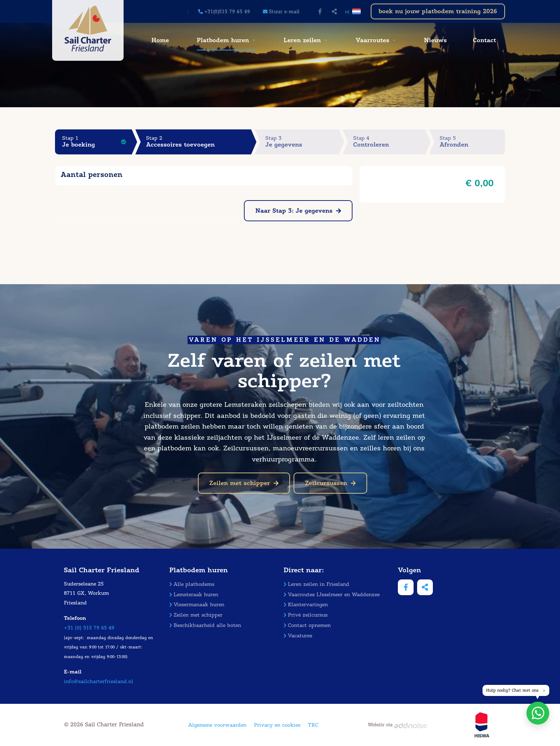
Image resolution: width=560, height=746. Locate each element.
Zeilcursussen (330, 483)
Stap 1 (97, 142)
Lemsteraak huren (194, 595)
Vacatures (298, 636)
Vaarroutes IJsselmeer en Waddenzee (332, 595)
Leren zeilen (302, 40)
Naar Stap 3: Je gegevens (298, 211)
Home (160, 40)
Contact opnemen (307, 625)
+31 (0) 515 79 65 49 (89, 628)
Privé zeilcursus (306, 615)
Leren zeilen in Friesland (316, 584)
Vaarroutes (372, 40)
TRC (313, 725)
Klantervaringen (306, 605)
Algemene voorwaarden (217, 725)
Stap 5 (472, 142)
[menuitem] (159, 40)
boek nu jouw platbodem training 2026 (438, 11)
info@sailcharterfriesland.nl (99, 681)
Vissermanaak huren (197, 605)
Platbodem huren (223, 40)
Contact (484, 40)
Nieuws (435, 40)
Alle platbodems (192, 584)
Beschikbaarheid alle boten (205, 625)
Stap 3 (302, 142)
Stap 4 (389, 142)
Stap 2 (199, 142)
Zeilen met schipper (244, 483)
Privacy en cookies (277, 725)
